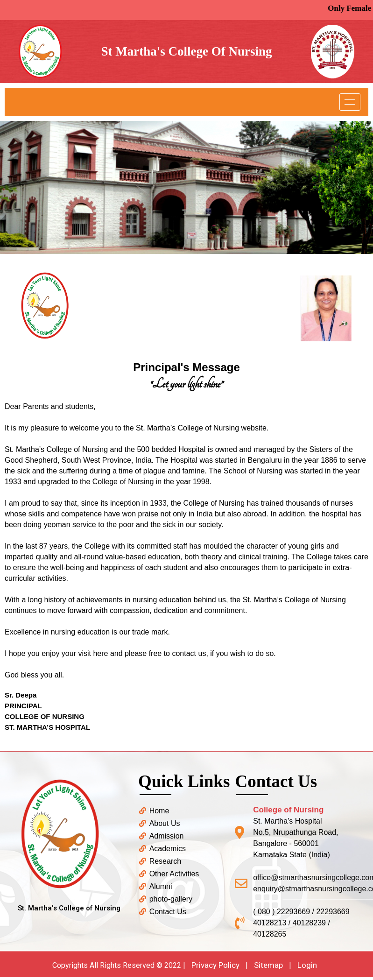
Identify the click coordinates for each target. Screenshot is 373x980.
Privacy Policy (215, 965)
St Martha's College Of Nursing (186, 51)
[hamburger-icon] (350, 102)
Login (307, 965)
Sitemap (268, 965)
